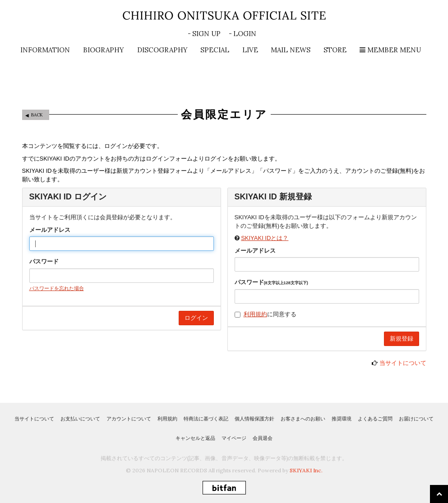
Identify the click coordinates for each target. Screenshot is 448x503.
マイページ (234, 438)
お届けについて (416, 419)
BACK (37, 115)
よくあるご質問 (375, 419)
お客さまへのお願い (303, 419)
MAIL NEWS (291, 50)
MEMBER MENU (390, 50)
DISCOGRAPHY (162, 50)
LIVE (250, 50)
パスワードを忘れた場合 (57, 288)
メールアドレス (50, 230)
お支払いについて (80, 419)
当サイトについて (403, 363)
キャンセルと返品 (195, 438)
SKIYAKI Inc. (306, 470)
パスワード (44, 261)
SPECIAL (215, 50)
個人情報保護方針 (254, 419)
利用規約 (255, 314)
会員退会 (263, 438)
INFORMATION (45, 50)
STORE (335, 50)
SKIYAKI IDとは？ (265, 238)
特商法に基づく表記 (206, 419)
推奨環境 (342, 419)
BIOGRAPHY (104, 50)
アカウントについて (129, 419)
